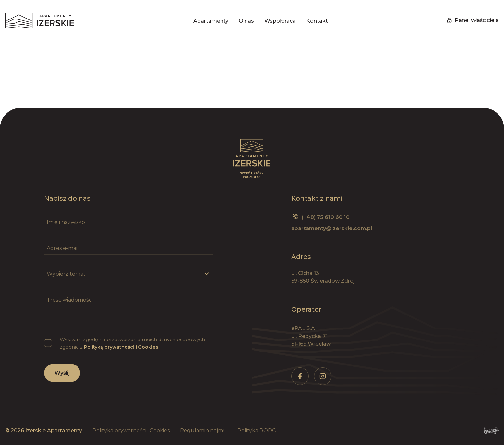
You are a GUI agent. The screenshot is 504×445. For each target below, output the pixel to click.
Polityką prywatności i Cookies (121, 347)
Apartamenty (211, 21)
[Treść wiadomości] (128, 308)
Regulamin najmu (204, 431)
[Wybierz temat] (128, 274)
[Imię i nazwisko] (128, 222)
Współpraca (280, 21)
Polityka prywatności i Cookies (131, 431)
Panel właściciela (473, 20)
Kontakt (317, 21)
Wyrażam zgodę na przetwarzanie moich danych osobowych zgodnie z (132, 343)
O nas (246, 21)
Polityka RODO (257, 431)
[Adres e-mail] (128, 248)
